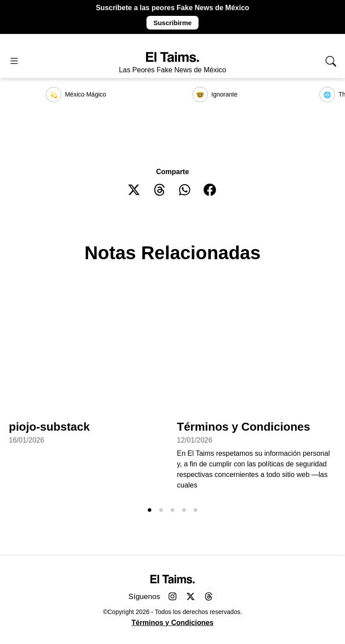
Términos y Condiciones (244, 427)
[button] (134, 190)
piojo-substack (49, 427)
